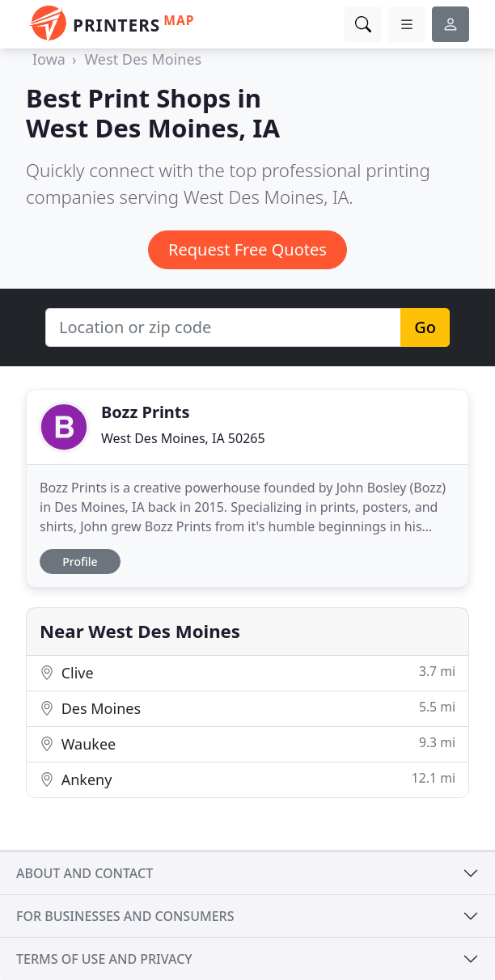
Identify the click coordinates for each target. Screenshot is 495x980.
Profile (80, 562)
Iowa (49, 59)
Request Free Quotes (247, 249)
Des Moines (247, 708)
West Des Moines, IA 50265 (183, 438)
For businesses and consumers (125, 916)
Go (425, 327)
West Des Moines (143, 59)
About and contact (85, 873)
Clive (247, 672)
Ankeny (247, 779)
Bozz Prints (146, 412)
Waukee (247, 743)
